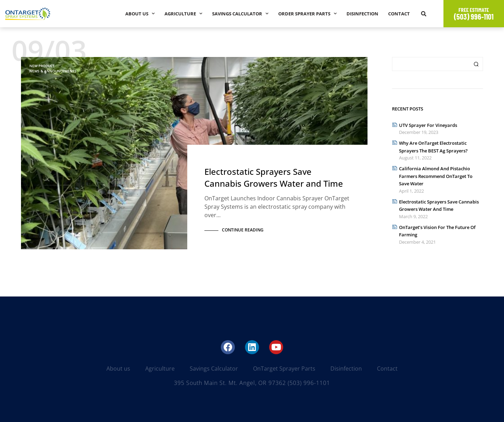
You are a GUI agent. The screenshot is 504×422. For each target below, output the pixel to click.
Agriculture (183, 13)
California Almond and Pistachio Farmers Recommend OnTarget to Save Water (436, 176)
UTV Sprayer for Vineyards (428, 125)
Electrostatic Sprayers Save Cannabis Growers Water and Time (274, 178)
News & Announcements (53, 71)
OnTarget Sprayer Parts (284, 369)
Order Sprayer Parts (307, 13)
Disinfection (362, 14)
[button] (423, 14)
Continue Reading (243, 230)
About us (140, 13)
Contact (399, 14)
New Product (42, 66)
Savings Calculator (240, 13)
